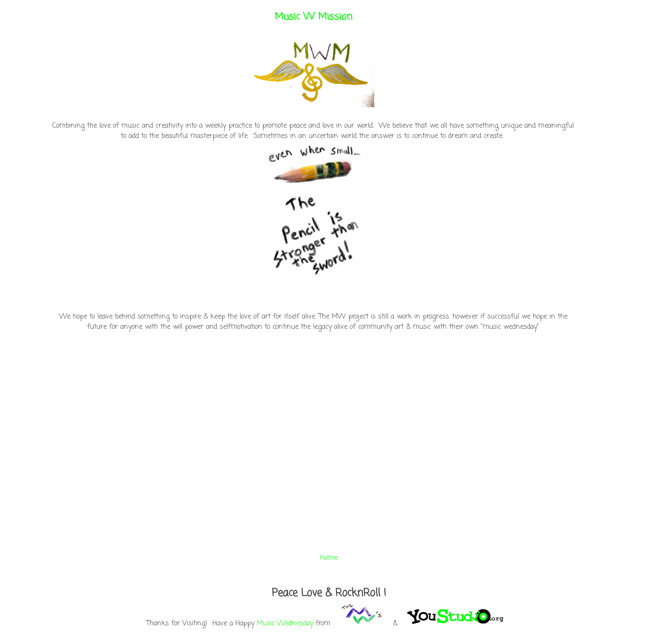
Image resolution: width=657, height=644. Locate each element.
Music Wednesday (285, 624)
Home (328, 558)
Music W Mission (313, 17)
